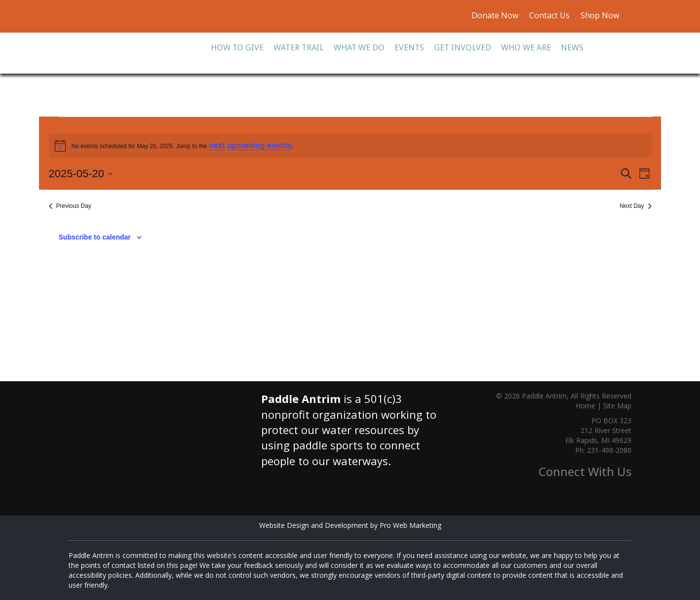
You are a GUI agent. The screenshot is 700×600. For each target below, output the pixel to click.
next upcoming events (251, 145)
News (572, 47)
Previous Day (70, 206)
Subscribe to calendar (95, 237)
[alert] (350, 146)
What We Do (359, 47)
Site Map (617, 406)
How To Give (237, 47)
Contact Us (549, 15)
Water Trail (299, 47)
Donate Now (495, 15)
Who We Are (526, 47)
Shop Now (599, 15)
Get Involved (463, 47)
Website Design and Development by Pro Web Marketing (350, 525)
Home (585, 406)
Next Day (635, 206)
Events (409, 47)
